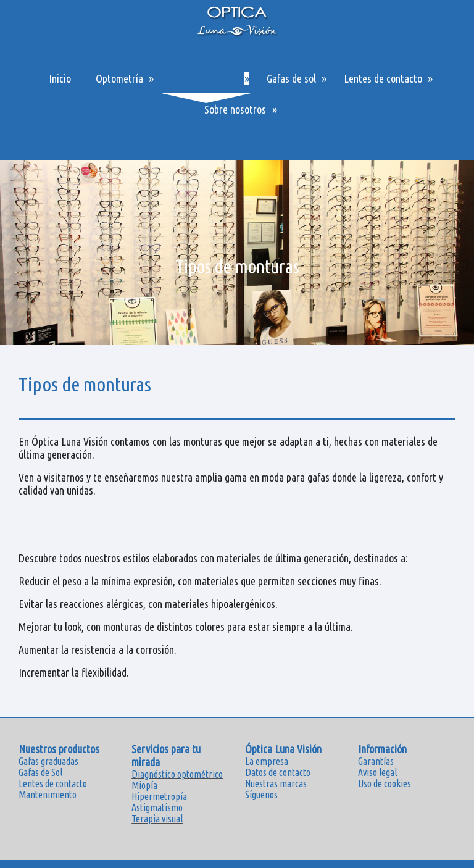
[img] (237, 252)
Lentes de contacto (383, 78)
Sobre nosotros (235, 109)
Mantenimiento (48, 795)
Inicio (60, 78)
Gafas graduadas (205, 78)
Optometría (119, 78)
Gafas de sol (291, 78)
